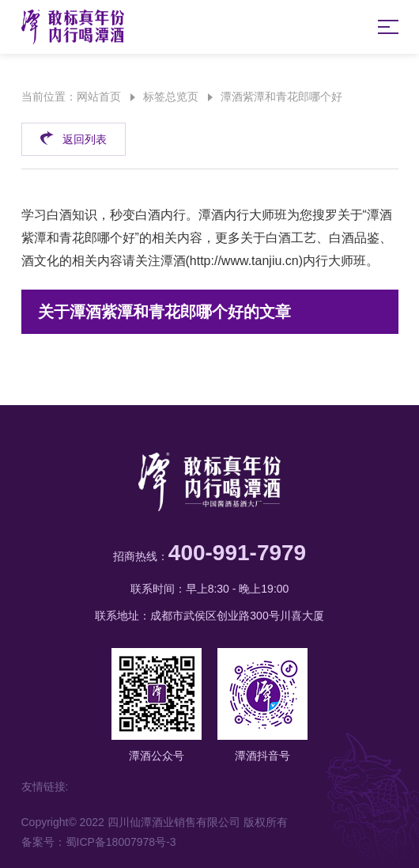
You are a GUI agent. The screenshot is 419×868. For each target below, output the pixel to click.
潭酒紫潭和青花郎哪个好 (281, 97)
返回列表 (73, 137)
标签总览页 (171, 97)
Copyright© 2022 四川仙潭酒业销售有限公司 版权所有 (155, 822)
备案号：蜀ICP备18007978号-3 (99, 842)
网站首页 (99, 97)
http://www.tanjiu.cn (244, 261)
